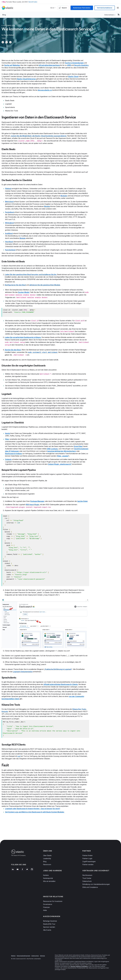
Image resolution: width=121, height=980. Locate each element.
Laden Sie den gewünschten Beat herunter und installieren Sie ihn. (31, 275)
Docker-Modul (24, 292)
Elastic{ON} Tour (49, 924)
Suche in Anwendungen (74, 63)
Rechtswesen (87, 875)
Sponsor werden (49, 927)
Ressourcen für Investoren (53, 901)
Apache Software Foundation (79, 966)
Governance (48, 904)
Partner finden (87, 855)
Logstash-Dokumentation (23, 672)
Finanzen (46, 907)
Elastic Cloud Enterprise (26, 79)
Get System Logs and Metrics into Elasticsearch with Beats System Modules (35, 812)
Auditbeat (9, 233)
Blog (4, 15)
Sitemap (42, 956)
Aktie (45, 910)
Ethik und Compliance (90, 887)
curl (19, 756)
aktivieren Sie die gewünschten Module (45, 285)
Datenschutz (87, 881)
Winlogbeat (10, 223)
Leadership (47, 858)
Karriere (46, 875)
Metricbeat (9, 202)
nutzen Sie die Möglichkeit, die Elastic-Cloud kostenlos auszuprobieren (39, 136)
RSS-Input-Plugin (33, 505)
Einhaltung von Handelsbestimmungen (96, 884)
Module (47, 206)
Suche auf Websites (12, 65)
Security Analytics (81, 65)
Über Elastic (47, 855)
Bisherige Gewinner (50, 921)
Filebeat (8, 189)
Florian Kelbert (9, 35)
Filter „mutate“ (63, 456)
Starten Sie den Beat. (13, 350)
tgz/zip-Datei (82, 501)
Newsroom (47, 864)
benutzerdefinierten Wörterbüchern (62, 451)
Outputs (8, 459)
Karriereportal (48, 878)
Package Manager (37, 501)
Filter (7, 439)
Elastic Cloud (73, 76)
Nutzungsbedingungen (23, 956)
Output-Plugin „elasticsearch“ (60, 464)
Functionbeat (10, 250)
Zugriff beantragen (89, 861)
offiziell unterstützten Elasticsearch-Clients (61, 684)
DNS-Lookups (52, 449)
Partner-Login (87, 858)
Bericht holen (33, 2)
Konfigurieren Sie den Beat (15, 285)
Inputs (8, 433)
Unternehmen (109, 15)
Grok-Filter (78, 446)
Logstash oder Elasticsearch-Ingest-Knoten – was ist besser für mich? (33, 809)
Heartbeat (9, 242)
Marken (13, 956)
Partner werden (88, 864)
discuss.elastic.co (45, 90)
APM (69, 65)
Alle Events (47, 930)
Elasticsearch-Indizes (14, 454)
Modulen (64, 196)
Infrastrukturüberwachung (49, 65)
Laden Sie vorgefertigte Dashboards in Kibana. (23, 337)
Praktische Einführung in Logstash (58, 669)
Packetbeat (10, 212)
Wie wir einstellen (49, 881)
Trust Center (87, 878)
